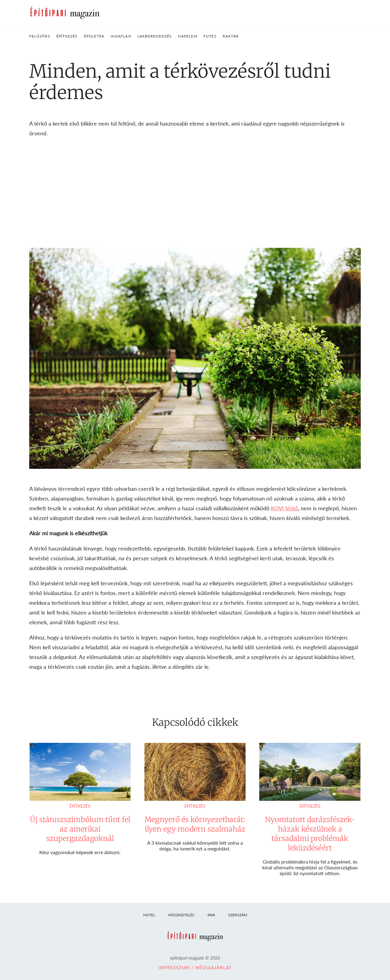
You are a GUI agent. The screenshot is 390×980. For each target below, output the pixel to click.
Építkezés (80, 806)
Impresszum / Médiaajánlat (195, 968)
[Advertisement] (195, 193)
